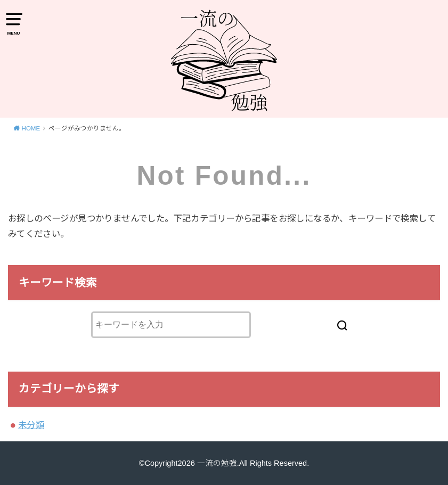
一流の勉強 (217, 463)
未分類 (31, 425)
